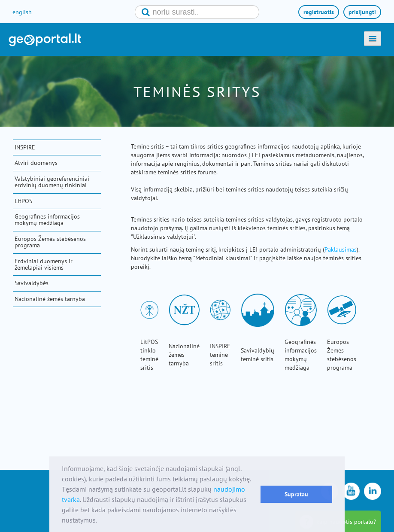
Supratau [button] (296, 494)
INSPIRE (25, 147)
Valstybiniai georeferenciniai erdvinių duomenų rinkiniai (52, 182)
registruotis (319, 12)
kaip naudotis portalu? (346, 522)
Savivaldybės (32, 283)
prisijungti (362, 12)
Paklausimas (341, 249)
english (22, 12)
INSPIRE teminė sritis (220, 355)
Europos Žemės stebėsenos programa (50, 242)
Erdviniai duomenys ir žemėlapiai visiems (44, 264)
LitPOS (23, 201)
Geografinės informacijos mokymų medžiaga (47, 220)
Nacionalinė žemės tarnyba (50, 299)
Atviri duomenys (36, 163)
